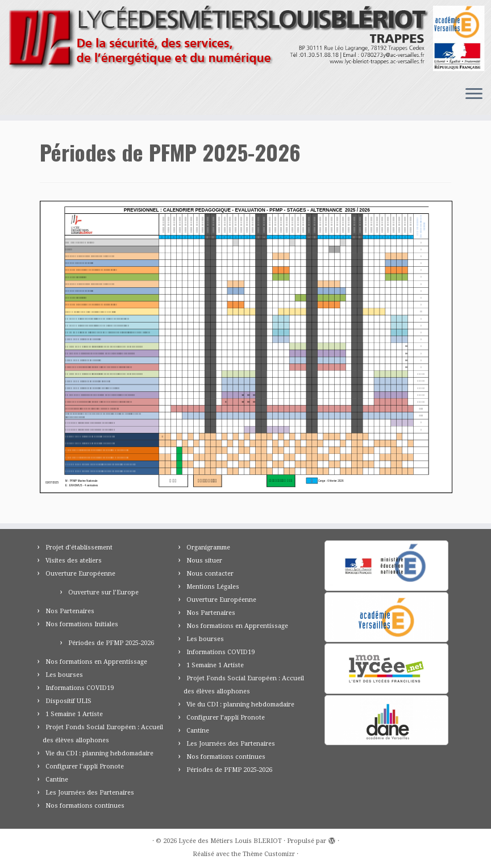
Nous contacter (210, 574)
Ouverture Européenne (80, 574)
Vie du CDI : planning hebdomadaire (99, 753)
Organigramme (208, 547)
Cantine (57, 780)
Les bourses (64, 675)
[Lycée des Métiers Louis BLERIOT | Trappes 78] (246, 38)
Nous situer (204, 561)
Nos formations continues (85, 806)
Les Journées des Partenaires (90, 793)
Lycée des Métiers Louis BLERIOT (230, 841)
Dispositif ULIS (68, 701)
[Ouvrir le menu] (474, 94)
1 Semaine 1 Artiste (74, 714)
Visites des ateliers (74, 561)
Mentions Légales (213, 587)
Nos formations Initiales (82, 624)
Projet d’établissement (79, 547)
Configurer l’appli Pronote (85, 766)
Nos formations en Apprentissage (96, 662)
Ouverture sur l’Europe (103, 592)
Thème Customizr (269, 854)
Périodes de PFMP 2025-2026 (111, 643)
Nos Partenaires (70, 611)
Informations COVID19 (80, 688)
